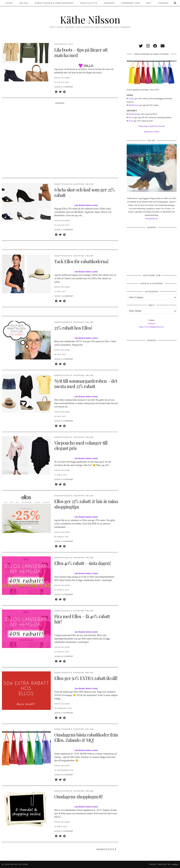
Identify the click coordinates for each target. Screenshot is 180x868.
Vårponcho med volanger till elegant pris (81, 445)
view (95, 205)
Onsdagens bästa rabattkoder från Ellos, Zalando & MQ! (86, 737)
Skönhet (109, 3)
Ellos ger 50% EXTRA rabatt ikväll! (86, 678)
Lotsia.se (152, 323)
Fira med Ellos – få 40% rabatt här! (82, 619)
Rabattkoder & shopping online (74, 184)
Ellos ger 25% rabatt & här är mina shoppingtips (86, 504)
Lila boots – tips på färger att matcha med (81, 52)
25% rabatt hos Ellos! (73, 328)
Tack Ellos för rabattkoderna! (81, 261)
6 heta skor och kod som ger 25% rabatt (84, 192)
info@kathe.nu (152, 218)
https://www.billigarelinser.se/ (152, 327)
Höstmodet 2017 (64, 44)
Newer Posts (106, 849)
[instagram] (148, 46)
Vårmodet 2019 (131, 3)
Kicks (131, 121)
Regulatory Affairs (152, 132)
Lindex (131, 98)
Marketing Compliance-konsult (152, 126)
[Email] (163, 46)
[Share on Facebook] (56, 92)
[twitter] (141, 46)
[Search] (175, 3)
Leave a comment (64, 87)
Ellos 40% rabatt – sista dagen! (83, 563)
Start (9, 3)
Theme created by (163, 864)
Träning (163, 3)
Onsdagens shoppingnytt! (79, 797)
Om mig (24, 3)
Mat (149, 3)
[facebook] (155, 46)
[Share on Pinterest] (64, 92)
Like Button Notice (83, 205)
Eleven (131, 117)
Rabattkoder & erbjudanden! (54, 3)
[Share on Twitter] (60, 92)
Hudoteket (133, 114)
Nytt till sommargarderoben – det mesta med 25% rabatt (86, 384)
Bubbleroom (134, 105)
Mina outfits (89, 3)
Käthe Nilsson (90, 19)
